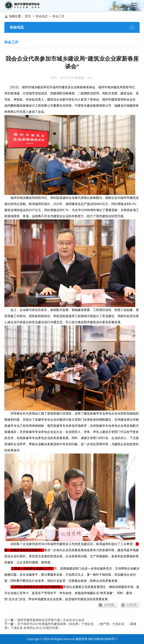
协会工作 (58, 16)
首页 (28, 16)
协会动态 (42, 16)
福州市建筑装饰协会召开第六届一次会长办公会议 (51, 620)
